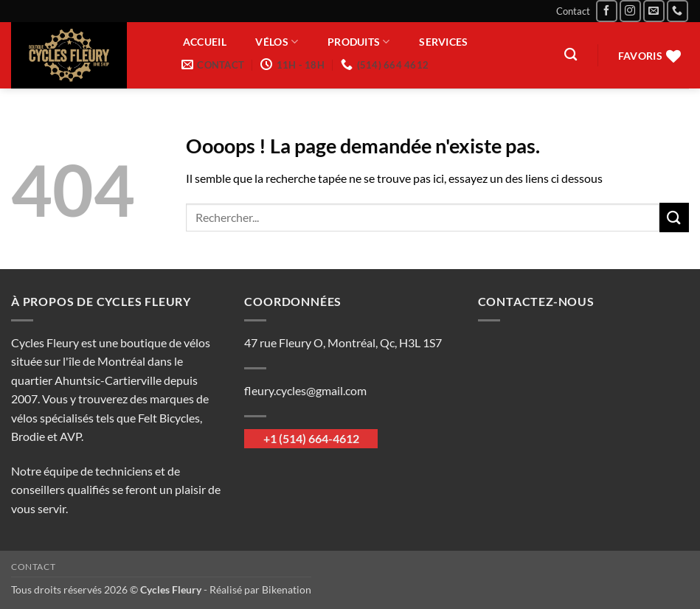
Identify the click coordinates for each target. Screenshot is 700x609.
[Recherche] (571, 55)
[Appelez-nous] (678, 11)
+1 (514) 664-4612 (311, 438)
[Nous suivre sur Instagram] (630, 11)
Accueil (205, 42)
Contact (573, 11)
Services (443, 42)
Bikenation (287, 589)
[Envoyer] (674, 217)
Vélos (277, 42)
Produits (359, 42)
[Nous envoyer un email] (654, 11)
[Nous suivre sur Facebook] (607, 11)
